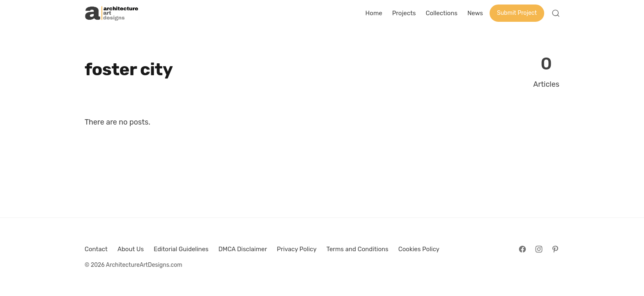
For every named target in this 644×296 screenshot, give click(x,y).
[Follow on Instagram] (539, 249)
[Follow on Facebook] (522, 249)
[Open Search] (556, 13)
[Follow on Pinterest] (555, 249)
